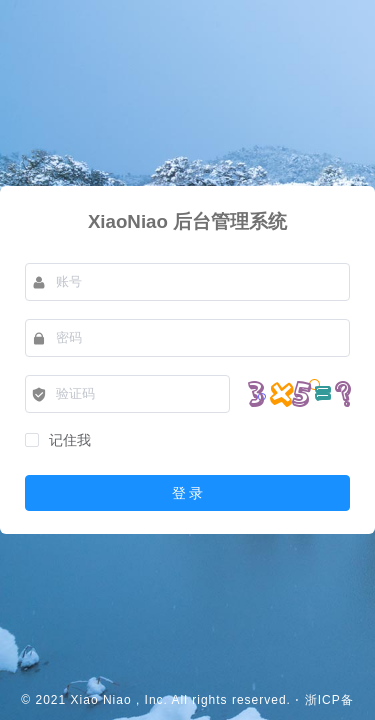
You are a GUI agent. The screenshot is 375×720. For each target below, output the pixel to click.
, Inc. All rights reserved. (213, 700)
